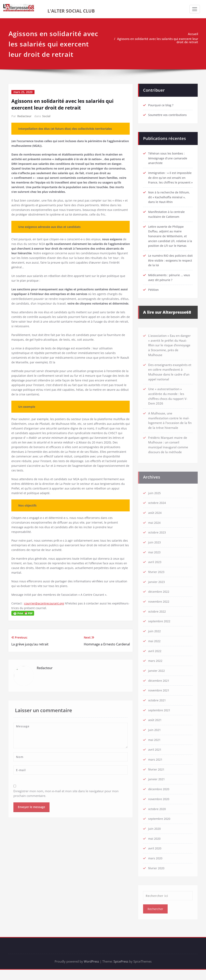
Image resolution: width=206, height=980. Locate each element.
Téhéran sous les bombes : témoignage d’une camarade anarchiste (169, 157)
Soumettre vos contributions (169, 113)
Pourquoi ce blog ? (161, 103)
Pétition (154, 294)
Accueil (194, 34)
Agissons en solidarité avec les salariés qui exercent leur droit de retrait (158, 40)
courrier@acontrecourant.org (45, 630)
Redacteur (24, 116)
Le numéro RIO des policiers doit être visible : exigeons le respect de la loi (169, 265)
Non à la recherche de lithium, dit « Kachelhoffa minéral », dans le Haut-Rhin (170, 201)
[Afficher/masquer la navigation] (195, 9)
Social (46, 116)
